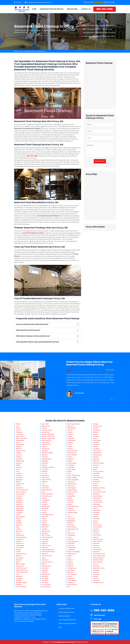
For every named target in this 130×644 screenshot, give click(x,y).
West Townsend (21, 438)
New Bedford (98, 550)
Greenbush (45, 477)
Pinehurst (19, 496)
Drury (21, 51)
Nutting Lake (20, 494)
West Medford (21, 554)
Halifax (44, 519)
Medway (19, 525)
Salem (95, 469)
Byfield (95, 434)
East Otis (70, 426)
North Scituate (47, 496)
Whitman (45, 554)
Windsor (70, 556)
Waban (44, 447)
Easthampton (46, 587)
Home (34, 9)
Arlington (45, 451)
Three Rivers (72, 469)
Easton (96, 523)
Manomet (45, 527)
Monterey (71, 525)
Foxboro (19, 519)
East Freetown (98, 539)
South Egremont (73, 541)
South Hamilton (98, 471)
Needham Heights (48, 467)
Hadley (70, 436)
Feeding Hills (72, 428)
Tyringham (71, 550)
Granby (70, 432)
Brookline (19, 580)
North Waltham (21, 587)
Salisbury (96, 459)
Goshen (70, 430)
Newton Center (47, 430)
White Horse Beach (48, 552)
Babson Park (46, 426)
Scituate (45, 502)
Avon (18, 574)
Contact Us (86, 9)
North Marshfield (47, 494)
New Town (45, 424)
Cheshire (70, 502)
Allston (95, 508)
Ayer (17, 426)
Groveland (71, 570)
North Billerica (72, 580)
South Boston (98, 496)
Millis (17, 527)
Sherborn (19, 467)
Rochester (45, 568)
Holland (70, 560)
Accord (44, 473)
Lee (69, 515)
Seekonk (96, 572)
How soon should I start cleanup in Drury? (32, 324)
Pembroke (45, 539)
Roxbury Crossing (99, 488)
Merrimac (71, 578)
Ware (69, 473)
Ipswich (96, 447)
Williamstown (72, 554)
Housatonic (71, 510)
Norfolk (18, 529)
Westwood (20, 543)
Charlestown (98, 500)
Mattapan (97, 494)
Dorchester (97, 490)
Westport (96, 580)
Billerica (18, 482)
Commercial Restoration (67, 608)
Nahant (96, 428)
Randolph (19, 576)
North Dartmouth (99, 554)
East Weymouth (21, 568)
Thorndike (71, 467)
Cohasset (19, 512)
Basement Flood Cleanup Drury (35, 51)
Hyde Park (97, 510)
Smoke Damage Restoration (33, 233)
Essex (95, 438)
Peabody (96, 461)
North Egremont (73, 529)
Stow (18, 471)
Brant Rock (45, 475)
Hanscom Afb (21, 451)
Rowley (96, 467)
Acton (18, 442)
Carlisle (18, 453)
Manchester (97, 451)
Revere (96, 517)
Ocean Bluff (46, 500)
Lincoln (18, 469)
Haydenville (71, 440)
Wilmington (20, 506)
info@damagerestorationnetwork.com (38, 2)
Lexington (19, 578)
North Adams (72, 527)
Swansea (96, 574)
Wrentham (97, 482)
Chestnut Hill (46, 444)
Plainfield (70, 459)
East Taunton (98, 541)
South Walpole (21, 537)
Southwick (71, 465)
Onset (44, 558)
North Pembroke (47, 537)
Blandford (45, 576)
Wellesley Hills (46, 459)
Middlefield (71, 521)
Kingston (45, 543)
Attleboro (96, 531)
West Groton (20, 436)
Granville (70, 434)
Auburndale (46, 442)
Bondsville (45, 578)
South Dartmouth (99, 556)
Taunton (96, 578)
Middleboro (45, 525)
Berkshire (70, 500)
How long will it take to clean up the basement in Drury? (38, 342)
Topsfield (96, 473)
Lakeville (44, 529)
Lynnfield (96, 449)
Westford (19, 504)
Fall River (96, 545)
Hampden (71, 438)
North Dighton (98, 562)
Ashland (19, 447)
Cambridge (20, 545)
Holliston (19, 457)
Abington (45, 533)
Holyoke (70, 442)
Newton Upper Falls (48, 438)
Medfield (19, 523)
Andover (70, 564)
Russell (70, 461)
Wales (70, 471)
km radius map (100, 197)
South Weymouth (22, 570)
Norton (96, 564)
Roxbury (96, 486)
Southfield (71, 543)
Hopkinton (19, 459)
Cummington (46, 585)
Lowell (69, 576)
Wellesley (45, 461)
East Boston (97, 498)
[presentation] (111, 399)
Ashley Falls (71, 496)
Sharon (18, 533)
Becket (70, 498)
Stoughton (20, 539)
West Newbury (98, 477)
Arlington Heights (48, 453)
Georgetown (72, 568)
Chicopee (45, 583)
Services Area (72, 9)
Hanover (45, 521)
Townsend (19, 434)
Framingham (20, 440)
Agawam (45, 570)
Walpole (19, 541)
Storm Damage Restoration (67, 620)
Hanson (44, 523)
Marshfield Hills (47, 490)
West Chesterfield (74, 475)
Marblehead (97, 453)
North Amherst (72, 451)
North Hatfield (72, 455)
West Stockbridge (74, 552)
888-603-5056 (105, 9)
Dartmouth (97, 535)
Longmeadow (72, 490)
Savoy (69, 537)
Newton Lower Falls (48, 436)
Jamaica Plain (98, 502)
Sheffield (70, 539)
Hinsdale (70, 508)
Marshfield (45, 488)
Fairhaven (96, 543)
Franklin (18, 521)
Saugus (96, 424)
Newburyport (98, 455)
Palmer (70, 457)
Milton (18, 562)
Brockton (45, 504)
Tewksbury (71, 583)
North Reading (21, 492)
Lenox (69, 517)
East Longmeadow (74, 424)
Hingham (45, 482)
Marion (44, 564)
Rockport (96, 465)
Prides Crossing (98, 463)
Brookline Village (21, 583)
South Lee (71, 545)
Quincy (95, 521)
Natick (18, 465)
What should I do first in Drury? (28, 330)
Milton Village (20, 564)
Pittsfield (70, 494)
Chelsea (96, 515)
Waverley (45, 457)
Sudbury (19, 473)
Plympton (45, 547)
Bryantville (45, 508)
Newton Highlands (48, 434)
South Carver (46, 545)
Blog (60, 627)
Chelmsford (20, 484)
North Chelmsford (22, 490)
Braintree (19, 560)
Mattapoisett (46, 566)
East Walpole (20, 517)
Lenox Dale (71, 519)
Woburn (70, 562)
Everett (18, 552)
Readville (96, 512)
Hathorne (96, 444)
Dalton (70, 504)
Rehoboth (97, 570)
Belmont (45, 455)
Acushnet (96, 552)
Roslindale (97, 504)
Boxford (96, 432)
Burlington (19, 480)
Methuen (70, 572)
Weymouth (20, 566)
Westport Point (98, 583)
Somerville (19, 547)
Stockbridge (72, 547)
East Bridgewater (48, 515)
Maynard (19, 463)
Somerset (97, 547)
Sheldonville (20, 535)
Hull (43, 484)
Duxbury (44, 512)
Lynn (69, 587)
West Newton (46, 440)
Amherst (45, 572)
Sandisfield (71, 535)
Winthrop (96, 519)
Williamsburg (72, 484)
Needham (45, 463)
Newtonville (46, 432)
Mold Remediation (64, 616)
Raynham (96, 566)
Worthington (72, 488)
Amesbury (97, 430)
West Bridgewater (48, 550)
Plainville (44, 471)
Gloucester (97, 440)
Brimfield (45, 580)
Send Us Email (99, 615)
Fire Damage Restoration (67, 612)
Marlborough (20, 461)
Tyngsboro (20, 500)
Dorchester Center (100, 492)
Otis (69, 531)
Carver (44, 510)
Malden (18, 550)
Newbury (96, 457)
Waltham (19, 585)
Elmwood (45, 517)
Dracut (18, 486)
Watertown (46, 449)
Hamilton (96, 442)
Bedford (19, 449)
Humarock (45, 486)
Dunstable (19, 488)
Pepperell (19, 432)
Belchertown (46, 574)
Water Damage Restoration (67, 623)
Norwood (19, 531)
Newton (44, 428)
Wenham (96, 475)
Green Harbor (46, 480)
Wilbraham (71, 482)
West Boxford (72, 585)
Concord (19, 455)
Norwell (44, 498)
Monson (70, 449)
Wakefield (19, 502)
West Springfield (73, 480)
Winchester (20, 508)
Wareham (45, 560)
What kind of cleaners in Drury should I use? (33, 336)
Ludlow (70, 447)
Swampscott (98, 426)
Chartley (96, 533)
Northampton (72, 453)
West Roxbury (98, 506)
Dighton (96, 537)
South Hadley (72, 463)
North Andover (72, 574)
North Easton (98, 525)
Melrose (19, 556)
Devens (18, 428)
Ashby (18, 424)
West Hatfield (72, 477)
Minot (44, 492)
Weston (44, 465)
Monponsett (46, 531)
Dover (18, 515)
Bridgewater (46, 506)
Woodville (19, 477)
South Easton (98, 527)
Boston (96, 484)
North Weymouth (22, 572)
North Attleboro (99, 558)
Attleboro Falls (98, 560)
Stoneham (20, 558)
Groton (18, 430)
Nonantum (45, 469)
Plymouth (45, 541)
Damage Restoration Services (52, 9)
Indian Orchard (72, 492)
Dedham (96, 480)
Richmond (71, 533)
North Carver (46, 535)
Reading (19, 498)
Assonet (96, 529)
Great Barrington (73, 506)
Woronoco (71, 486)
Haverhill (70, 566)
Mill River (70, 523)
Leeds (69, 444)
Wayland (19, 475)
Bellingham (20, 510)
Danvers (96, 436)
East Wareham (47, 556)
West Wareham (47, 562)
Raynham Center (99, 568)
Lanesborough (72, 512)
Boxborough (20, 444)
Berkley (96, 576)
